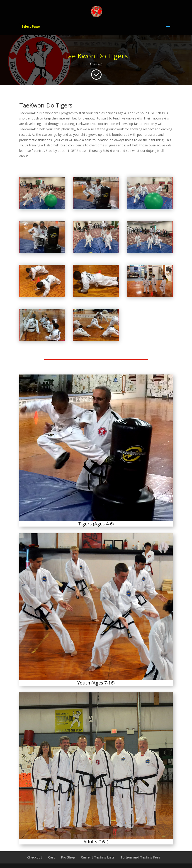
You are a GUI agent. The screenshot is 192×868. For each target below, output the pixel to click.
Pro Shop (68, 857)
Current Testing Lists (98, 857)
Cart (52, 857)
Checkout (35, 857)
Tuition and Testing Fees (140, 857)
